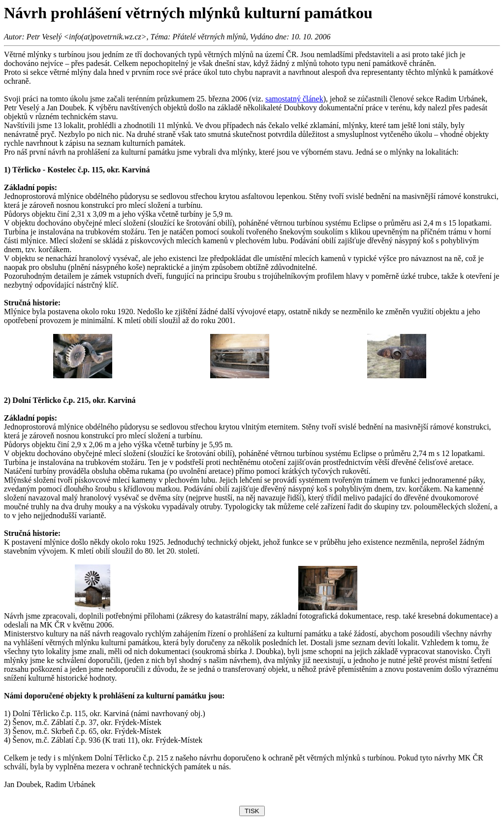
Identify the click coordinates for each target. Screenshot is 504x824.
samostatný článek (294, 99)
